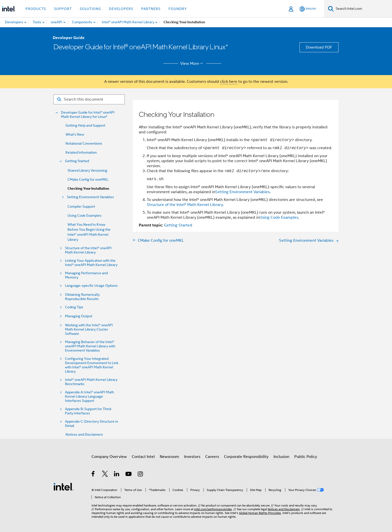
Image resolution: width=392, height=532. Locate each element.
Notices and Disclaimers (84, 434)
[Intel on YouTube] (129, 475)
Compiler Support (81, 206)
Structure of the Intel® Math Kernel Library (185, 205)
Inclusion (281, 457)
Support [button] (63, 9)
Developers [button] (121, 9)
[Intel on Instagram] (141, 475)
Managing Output (79, 316)
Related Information (81, 152)
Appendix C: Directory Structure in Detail (91, 424)
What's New (75, 134)
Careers (212, 457)
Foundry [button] (178, 9)
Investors (192, 457)
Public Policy (306, 457)
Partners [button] (151, 9)
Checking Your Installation (88, 189)
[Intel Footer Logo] (63, 486)
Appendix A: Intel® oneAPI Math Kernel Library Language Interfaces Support (89, 396)
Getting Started (77, 161)
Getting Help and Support (85, 125)
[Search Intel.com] (363, 9)
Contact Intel (143, 457)
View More (192, 64)
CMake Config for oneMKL (88, 179)
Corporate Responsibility (246, 457)
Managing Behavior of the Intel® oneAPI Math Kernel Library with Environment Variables (90, 346)
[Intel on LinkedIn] (117, 475)
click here (229, 82)
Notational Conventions (84, 143)
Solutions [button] (90, 9)
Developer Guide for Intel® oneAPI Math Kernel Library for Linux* (88, 115)
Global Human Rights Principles (260, 513)
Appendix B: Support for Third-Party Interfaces (89, 411)
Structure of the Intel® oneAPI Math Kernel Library (88, 250)
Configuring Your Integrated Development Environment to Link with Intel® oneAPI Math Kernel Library (92, 365)
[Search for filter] (89, 99)
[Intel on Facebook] (93, 475)
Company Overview (109, 457)
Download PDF (319, 47)
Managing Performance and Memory (86, 275)
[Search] (331, 9)
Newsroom (169, 457)
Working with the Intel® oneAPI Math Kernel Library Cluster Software (89, 329)
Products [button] (36, 9)
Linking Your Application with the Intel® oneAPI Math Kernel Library (91, 263)
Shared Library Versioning (87, 170)
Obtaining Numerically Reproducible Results (82, 297)
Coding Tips (74, 307)
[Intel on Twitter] (105, 475)
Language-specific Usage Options (91, 286)
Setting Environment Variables (90, 197)
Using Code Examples (84, 215)
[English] (308, 9)
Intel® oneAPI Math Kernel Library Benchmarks (91, 382)
